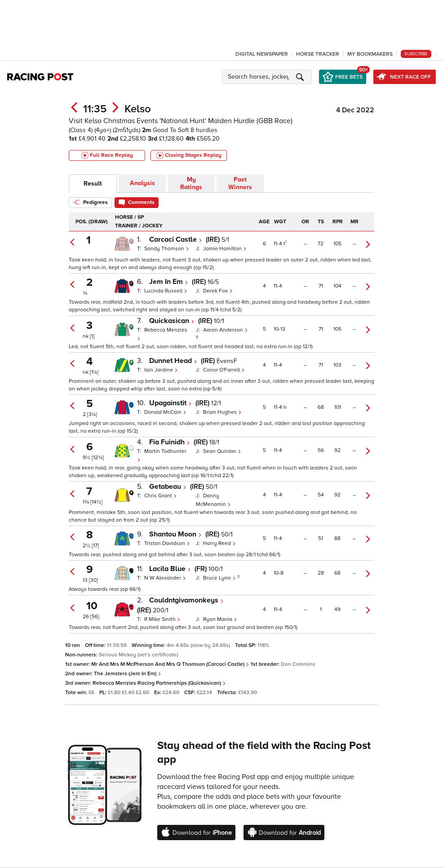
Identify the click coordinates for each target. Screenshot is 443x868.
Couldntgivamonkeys (186, 600)
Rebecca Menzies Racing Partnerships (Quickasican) (159, 683)
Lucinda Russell (166, 291)
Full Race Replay (107, 155)
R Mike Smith (162, 619)
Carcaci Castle (176, 239)
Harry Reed (219, 543)
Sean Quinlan (222, 451)
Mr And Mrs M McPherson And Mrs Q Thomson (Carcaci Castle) (170, 664)
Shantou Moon (175, 534)
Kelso (138, 109)
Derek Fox (218, 291)
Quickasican (172, 321)
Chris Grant (161, 496)
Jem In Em (169, 282)
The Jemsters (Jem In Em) (128, 674)
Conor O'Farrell (224, 370)
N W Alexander (165, 578)
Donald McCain (165, 412)
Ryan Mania (220, 619)
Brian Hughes (222, 412)
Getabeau (168, 487)
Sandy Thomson (167, 249)
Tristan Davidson (167, 543)
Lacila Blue (170, 569)
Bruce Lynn (220, 578)
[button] (268, 77)
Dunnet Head (173, 361)
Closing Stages (189, 155)
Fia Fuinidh (170, 442)
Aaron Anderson (226, 330)
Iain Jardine (161, 370)
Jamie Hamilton (225, 249)
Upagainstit (171, 403)
